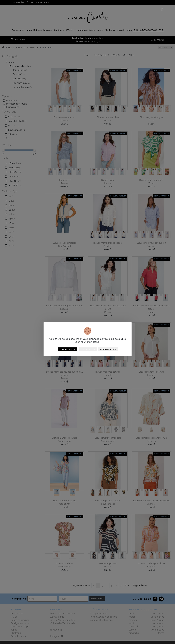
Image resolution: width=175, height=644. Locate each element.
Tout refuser (88, 349)
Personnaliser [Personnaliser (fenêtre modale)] (108, 349)
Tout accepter (68, 349)
